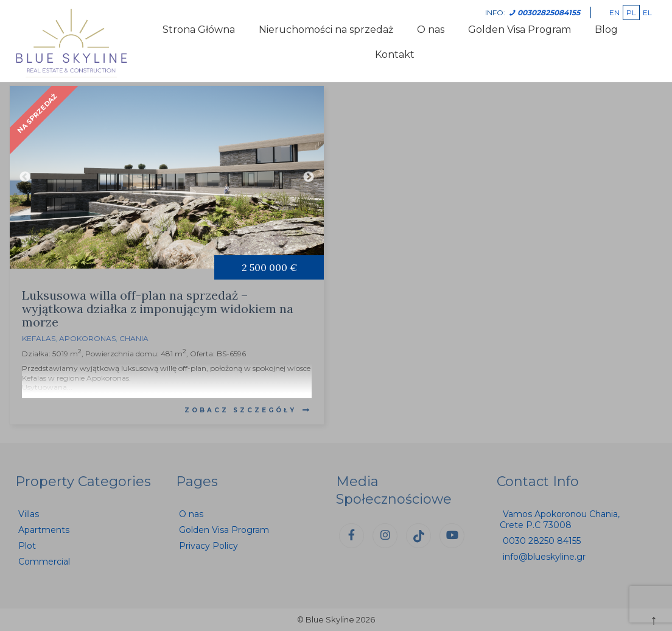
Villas (29, 514)
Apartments (44, 530)
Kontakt (395, 55)
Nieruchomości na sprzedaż (326, 30)
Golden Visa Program (520, 30)
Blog (606, 30)
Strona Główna (199, 30)
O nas (431, 30)
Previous (25, 177)
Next (309, 177)
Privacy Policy (208, 546)
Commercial (44, 562)
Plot (27, 546)
